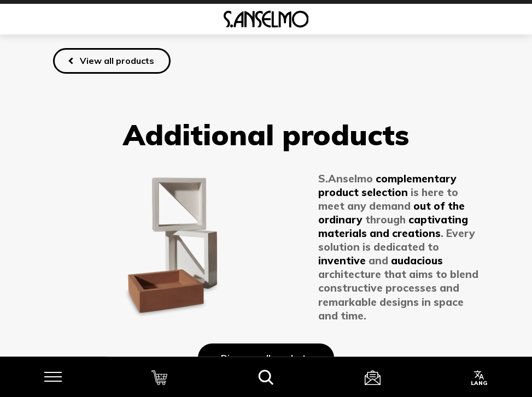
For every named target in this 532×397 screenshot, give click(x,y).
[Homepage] (266, 19)
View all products (117, 61)
